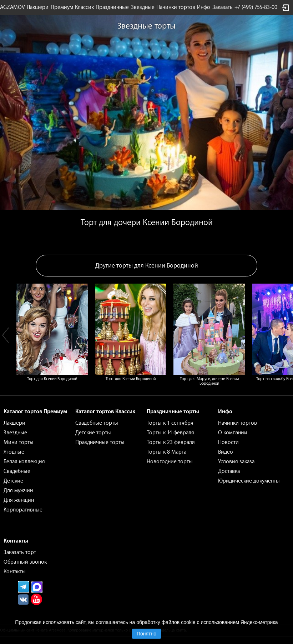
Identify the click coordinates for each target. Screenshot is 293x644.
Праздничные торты (100, 442)
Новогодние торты (170, 462)
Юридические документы (249, 481)
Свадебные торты (97, 423)
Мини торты (19, 442)
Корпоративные (23, 510)
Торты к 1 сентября (170, 423)
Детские (13, 481)
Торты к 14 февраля (170, 433)
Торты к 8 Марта (166, 452)
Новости (228, 442)
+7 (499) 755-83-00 (256, 7)
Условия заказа (236, 462)
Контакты (15, 572)
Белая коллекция (24, 462)
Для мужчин (18, 491)
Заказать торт (20, 552)
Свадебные (17, 471)
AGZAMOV (12, 7)
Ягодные (14, 452)
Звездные (143, 7)
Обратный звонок (25, 562)
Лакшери (38, 7)
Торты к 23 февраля (171, 442)
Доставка (229, 471)
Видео (226, 452)
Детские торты (93, 433)
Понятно (146, 634)
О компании (233, 433)
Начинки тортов (176, 7)
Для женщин (19, 500)
